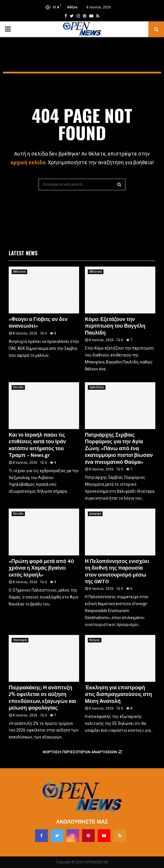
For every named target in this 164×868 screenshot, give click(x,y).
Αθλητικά (19, 272)
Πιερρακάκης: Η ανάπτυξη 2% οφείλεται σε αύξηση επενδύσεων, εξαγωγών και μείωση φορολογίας (42, 698)
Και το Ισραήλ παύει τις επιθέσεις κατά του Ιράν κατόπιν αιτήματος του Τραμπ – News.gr (37, 445)
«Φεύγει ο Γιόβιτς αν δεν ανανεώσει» (38, 323)
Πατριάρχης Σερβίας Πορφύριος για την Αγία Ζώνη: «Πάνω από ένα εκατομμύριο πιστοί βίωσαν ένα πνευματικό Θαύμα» (119, 449)
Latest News (23, 253)
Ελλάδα (18, 387)
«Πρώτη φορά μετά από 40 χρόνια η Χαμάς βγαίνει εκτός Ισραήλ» (41, 568)
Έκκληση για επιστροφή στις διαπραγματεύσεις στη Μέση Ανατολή (118, 695)
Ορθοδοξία (97, 387)
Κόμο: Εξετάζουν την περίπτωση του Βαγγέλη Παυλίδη (115, 326)
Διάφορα (95, 514)
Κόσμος (95, 640)
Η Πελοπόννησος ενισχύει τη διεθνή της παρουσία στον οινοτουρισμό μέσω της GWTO (117, 572)
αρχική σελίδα (28, 162)
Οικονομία (20, 640)
